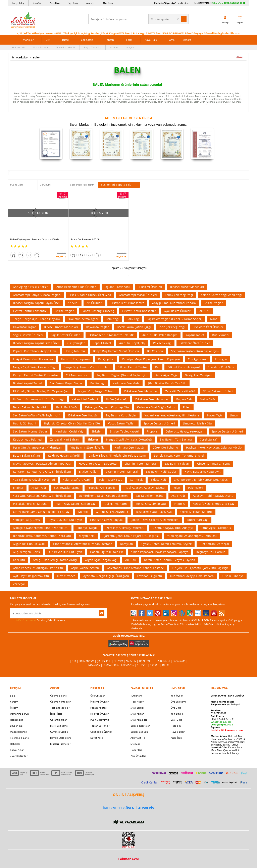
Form (129, 40)
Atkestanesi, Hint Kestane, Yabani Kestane (135, 568)
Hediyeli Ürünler (99, 714)
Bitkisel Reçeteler (140, 726)
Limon (234, 415)
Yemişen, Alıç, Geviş (26, 520)
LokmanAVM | (88, 661)
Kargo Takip (18, 3)
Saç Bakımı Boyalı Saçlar (66, 383)
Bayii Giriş (176, 720)
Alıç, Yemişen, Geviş (26, 552)
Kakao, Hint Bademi (85, 399)
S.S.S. (13, 696)
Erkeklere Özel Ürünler (208, 327)
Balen (36, 57)
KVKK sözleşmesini (26, 620)
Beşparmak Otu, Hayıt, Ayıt (154, 512)
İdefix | (166, 665)
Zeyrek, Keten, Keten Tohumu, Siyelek (179, 455)
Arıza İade (176, 738)
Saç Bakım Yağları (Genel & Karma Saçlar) (174, 319)
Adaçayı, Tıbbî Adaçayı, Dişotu (213, 496)
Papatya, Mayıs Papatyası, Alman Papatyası (151, 359)
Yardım (114, 47)
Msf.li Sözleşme (59, 726)
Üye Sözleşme (179, 702)
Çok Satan (87, 40)
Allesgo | (143, 665)
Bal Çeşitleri (155, 351)
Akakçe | (156, 665)
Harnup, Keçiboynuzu (76, 359)
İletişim (130, 47)
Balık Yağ (133, 319)
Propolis (152, 431)
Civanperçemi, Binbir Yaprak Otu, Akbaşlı (202, 480)
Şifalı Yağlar (137, 714)
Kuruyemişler (76, 343)
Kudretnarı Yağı (198, 520)
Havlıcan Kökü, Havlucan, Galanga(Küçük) (214, 447)
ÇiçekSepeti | (105, 661)
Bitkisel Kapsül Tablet (28, 383)
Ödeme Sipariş (58, 696)
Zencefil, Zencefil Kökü (180, 391)
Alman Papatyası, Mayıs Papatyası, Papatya (160, 552)
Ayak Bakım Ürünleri (178, 311)
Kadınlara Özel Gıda (126, 383)
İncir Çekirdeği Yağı (172, 327)
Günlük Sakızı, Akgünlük (112, 512)
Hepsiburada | (163, 661)
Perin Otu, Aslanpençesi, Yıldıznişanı (38, 447)
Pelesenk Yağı (162, 343)
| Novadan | (95, 665)
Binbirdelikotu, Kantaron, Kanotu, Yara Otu (42, 536)
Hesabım (176, 726)
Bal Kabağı (97, 383)
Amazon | (132, 661)
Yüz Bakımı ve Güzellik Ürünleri (34, 480)
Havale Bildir (178, 732)
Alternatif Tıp (138, 738)
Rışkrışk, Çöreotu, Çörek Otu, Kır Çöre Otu (72, 423)
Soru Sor (37, 3)
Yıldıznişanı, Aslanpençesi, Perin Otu (192, 536)
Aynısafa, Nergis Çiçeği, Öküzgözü (106, 576)
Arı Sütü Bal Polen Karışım (160, 335)
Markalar (28, 40)
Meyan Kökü (87, 536)
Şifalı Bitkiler (137, 708)
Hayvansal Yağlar (24, 327)
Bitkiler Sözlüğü (139, 732)
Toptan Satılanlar (100, 726)
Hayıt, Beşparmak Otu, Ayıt (202, 472)
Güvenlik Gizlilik (59, 732)
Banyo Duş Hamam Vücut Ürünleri (116, 351)
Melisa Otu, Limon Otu (151, 504)
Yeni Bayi (55, 3)
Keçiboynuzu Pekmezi (28, 439)
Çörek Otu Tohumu (165, 447)
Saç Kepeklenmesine (150, 496)
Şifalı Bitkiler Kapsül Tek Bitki (167, 383)
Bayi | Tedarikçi (93, 47)
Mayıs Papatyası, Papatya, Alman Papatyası (42, 464)
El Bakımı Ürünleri (150, 287)
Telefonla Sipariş (19, 738)
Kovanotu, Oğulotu (149, 576)
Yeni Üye (90, 3)
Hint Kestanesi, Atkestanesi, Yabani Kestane (83, 544)
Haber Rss (136, 750)
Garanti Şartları (59, 720)
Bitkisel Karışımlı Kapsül (184, 367)
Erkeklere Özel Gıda (221, 367)
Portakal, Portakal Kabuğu (30, 504)
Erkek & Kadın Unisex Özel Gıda (90, 295)
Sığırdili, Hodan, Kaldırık (196, 512)
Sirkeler (97, 431)
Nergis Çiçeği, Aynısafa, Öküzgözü (129, 439)
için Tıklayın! (225, 704)
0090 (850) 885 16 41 (223, 719)
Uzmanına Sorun (19, 714)
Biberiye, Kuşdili (87, 528)
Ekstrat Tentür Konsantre (127, 303)
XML (172, 40)
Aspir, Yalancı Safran (85, 568)
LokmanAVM (128, 859)
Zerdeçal (19, 584)
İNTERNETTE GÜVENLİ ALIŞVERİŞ (128, 808)
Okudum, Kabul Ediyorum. (38, 620)
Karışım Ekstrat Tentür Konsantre (35, 375)
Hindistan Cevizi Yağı (69, 431)
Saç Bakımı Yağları (177, 464)
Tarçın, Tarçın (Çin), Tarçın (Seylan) (36, 319)
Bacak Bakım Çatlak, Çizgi (134, 327)
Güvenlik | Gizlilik (66, 47)
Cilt (48, 40)
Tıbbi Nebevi (137, 702)
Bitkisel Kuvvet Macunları (187, 287)
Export (187, 40)
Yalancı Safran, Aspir (77, 480)
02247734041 (205, 3)
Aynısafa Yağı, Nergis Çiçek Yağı (214, 504)
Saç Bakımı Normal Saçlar (30, 431)
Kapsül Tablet (195, 335)
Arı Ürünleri (94, 303)
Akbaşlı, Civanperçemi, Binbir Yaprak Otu (41, 528)
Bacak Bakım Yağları (27, 455)
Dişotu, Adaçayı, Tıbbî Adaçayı (173, 528)
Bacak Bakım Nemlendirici (31, 407)
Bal (157, 367)
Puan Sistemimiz (100, 720)
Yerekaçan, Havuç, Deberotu (125, 528)
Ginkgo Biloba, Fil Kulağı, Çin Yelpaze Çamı (117, 455)
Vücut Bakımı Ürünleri (218, 391)
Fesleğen (221, 359)
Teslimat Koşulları (60, 708)
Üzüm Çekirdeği (117, 399)
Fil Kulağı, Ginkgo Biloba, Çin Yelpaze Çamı (42, 391)
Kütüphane (137, 696)
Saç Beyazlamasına (67, 488)
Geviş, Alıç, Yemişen (198, 375)
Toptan (110, 40)
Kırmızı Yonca (66, 576)
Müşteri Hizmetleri (61, 744)
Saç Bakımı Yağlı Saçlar (161, 472)
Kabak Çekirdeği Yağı (179, 295)
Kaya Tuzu (151, 40)
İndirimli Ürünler (99, 702)
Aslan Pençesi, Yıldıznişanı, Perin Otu (38, 568)
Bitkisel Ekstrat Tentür (132, 367)
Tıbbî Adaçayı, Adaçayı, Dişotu (144, 488)
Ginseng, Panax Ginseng (213, 464)
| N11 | (74, 661)
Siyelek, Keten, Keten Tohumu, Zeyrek (166, 544)
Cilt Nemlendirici (77, 375)
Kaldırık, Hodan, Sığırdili (64, 455)
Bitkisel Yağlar (213, 303)
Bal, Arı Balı (184, 399)
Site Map (135, 744)
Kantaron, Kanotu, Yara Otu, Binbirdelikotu (42, 472)
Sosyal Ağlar (17, 750)
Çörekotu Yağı (209, 439)
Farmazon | (129, 665)
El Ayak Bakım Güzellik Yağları (33, 359)
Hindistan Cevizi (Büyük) (106, 520)
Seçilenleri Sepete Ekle (119, 185)
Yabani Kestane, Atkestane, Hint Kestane (172, 415)
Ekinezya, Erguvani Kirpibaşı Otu (107, 407)
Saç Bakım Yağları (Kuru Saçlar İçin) (195, 351)
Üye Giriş (108, 3)
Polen (187, 407)
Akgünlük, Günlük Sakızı (29, 544)
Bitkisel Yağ (158, 480)
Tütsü (65, 40)
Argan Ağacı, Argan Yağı (101, 560)
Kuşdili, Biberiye (233, 576)
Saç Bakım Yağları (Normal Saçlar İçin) (122, 375)
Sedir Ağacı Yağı (166, 375)
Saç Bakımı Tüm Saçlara (176, 439)
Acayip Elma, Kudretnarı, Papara (174, 303)
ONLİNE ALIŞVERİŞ (128, 795)
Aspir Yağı (178, 496)
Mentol (83, 512)
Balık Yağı (112, 319)
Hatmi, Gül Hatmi (25, 423)
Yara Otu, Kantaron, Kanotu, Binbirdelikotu (42, 496)
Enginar (18, 488)
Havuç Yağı (215, 415)
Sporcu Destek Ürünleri (159, 423)
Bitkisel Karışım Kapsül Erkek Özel (36, 343)
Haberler (15, 744)
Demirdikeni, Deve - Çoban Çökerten (103, 496)
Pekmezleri (195, 488)
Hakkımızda (19, 47)
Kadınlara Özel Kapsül (130, 447)
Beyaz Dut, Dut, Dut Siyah (65, 520)
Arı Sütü (73, 303)
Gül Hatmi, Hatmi (116, 504)
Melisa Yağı (207, 399)
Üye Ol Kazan (98, 696)
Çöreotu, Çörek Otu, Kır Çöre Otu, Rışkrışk (131, 536)
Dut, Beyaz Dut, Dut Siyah (65, 552)
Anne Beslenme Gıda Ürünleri (76, 287)
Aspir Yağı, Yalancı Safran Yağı (76, 504)
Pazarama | (180, 661)
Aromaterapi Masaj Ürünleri (138, 295)
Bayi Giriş (73, 3)
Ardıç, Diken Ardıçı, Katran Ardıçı (55, 560)
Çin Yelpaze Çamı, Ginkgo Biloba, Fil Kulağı (42, 512)
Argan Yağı (39, 488)
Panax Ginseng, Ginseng (98, 311)
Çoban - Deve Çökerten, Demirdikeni (155, 520)
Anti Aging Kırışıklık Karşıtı (31, 287)
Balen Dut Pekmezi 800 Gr (85, 240)
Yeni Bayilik (177, 714)
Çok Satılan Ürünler (101, 732)
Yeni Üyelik (177, 696)
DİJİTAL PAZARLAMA (128, 822)
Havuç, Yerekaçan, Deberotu (98, 464)
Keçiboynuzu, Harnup (211, 552)
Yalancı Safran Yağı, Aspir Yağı (221, 295)
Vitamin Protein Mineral (141, 464)
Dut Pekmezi (220, 335)
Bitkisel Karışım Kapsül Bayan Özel (36, 303)
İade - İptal (56, 714)
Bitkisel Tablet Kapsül (124, 431)
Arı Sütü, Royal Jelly (132, 343)
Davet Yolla (97, 738)
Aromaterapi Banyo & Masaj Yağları (37, 295)
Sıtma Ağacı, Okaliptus (216, 528)
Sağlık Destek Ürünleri (28, 335)
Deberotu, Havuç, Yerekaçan (185, 431)
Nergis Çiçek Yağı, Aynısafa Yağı (34, 367)
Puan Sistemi (41, 47)
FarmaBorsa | (112, 665)
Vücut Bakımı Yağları (122, 423)
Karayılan (127, 544)
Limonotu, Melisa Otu (197, 423)
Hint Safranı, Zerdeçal (214, 544)
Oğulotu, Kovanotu (117, 287)
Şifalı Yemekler (139, 720)
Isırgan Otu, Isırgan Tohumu (97, 391)
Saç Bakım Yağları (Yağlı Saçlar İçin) (37, 415)
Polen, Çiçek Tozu (111, 480)
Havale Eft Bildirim (61, 738)
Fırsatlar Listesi (99, 708)
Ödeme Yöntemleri (61, 702)
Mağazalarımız (18, 732)
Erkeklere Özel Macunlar (141, 391)
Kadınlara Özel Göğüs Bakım (156, 407)
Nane (214, 319)
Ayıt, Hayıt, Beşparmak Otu (31, 576)
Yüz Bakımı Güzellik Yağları (89, 447)
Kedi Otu (19, 560)
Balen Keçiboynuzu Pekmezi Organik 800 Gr (35, 240)
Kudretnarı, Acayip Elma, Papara (192, 576)
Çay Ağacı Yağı (198, 359)
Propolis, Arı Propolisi (102, 488)
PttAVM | (120, 661)
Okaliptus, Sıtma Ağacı (83, 319)
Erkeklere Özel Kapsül (83, 415)
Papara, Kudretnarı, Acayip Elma (35, 351)
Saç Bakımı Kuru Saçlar (121, 415)
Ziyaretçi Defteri (19, 756)
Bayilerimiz (16, 726)
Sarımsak (136, 480)
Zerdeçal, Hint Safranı (65, 439)
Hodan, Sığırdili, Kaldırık (106, 552)
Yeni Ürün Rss (138, 756)
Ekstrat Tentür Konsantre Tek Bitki (111, 335)
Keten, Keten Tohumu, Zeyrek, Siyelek (169, 560)
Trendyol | (146, 661)
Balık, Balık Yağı (67, 407)
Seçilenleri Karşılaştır (82, 185)
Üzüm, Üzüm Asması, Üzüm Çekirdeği (38, 399)
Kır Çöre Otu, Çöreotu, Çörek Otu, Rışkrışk (200, 568)
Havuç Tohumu (75, 351)
